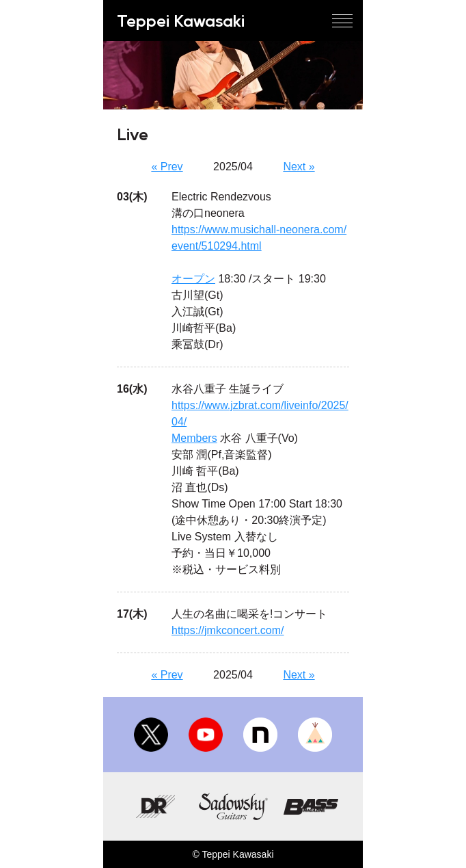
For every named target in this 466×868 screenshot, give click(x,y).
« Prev (167, 167)
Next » (299, 167)
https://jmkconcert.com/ (228, 630)
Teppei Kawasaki (181, 20)
